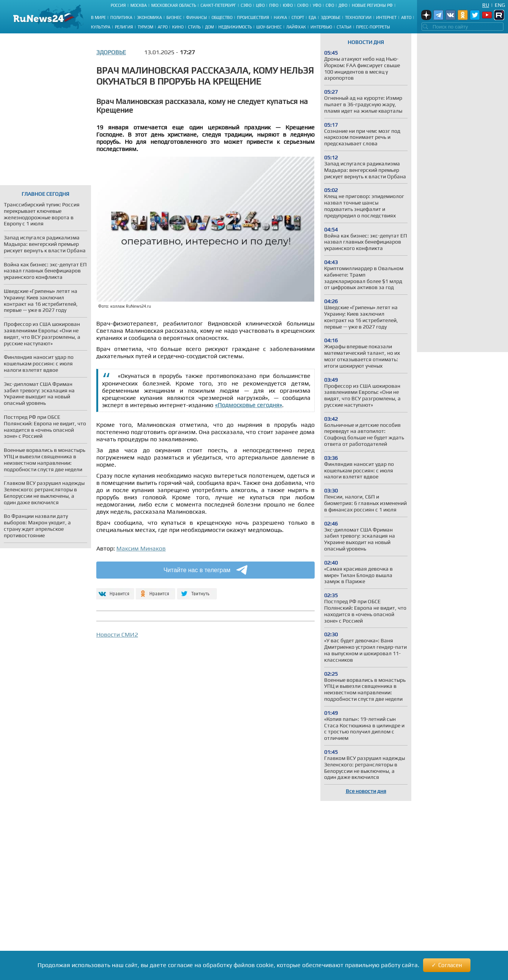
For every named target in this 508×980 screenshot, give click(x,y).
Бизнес (174, 17)
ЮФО (288, 5)
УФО (317, 5)
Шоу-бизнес (269, 27)
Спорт (298, 17)
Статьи (344, 27)
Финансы (197, 17)
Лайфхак (296, 27)
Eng (500, 5)
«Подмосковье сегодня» (249, 405)
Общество (222, 17)
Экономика (149, 17)
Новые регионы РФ (372, 5)
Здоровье (331, 17)
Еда (312, 17)
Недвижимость (235, 27)
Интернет (386, 17)
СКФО (303, 5)
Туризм (145, 27)
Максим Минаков (141, 548)
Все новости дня (366, 791)
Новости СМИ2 (117, 635)
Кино (178, 27)
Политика (121, 17)
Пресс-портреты (373, 27)
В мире (98, 17)
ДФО (343, 5)
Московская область (174, 5)
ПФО (274, 5)
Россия (118, 5)
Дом (209, 27)
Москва (139, 5)
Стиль (194, 27)
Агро (163, 27)
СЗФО (246, 5)
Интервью (321, 27)
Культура (101, 27)
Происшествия (253, 17)
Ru (486, 5)
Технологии (358, 17)
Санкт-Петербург (218, 5)
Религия (124, 27)
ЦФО (260, 5)
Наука (280, 17)
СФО (330, 5)
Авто (406, 17)
